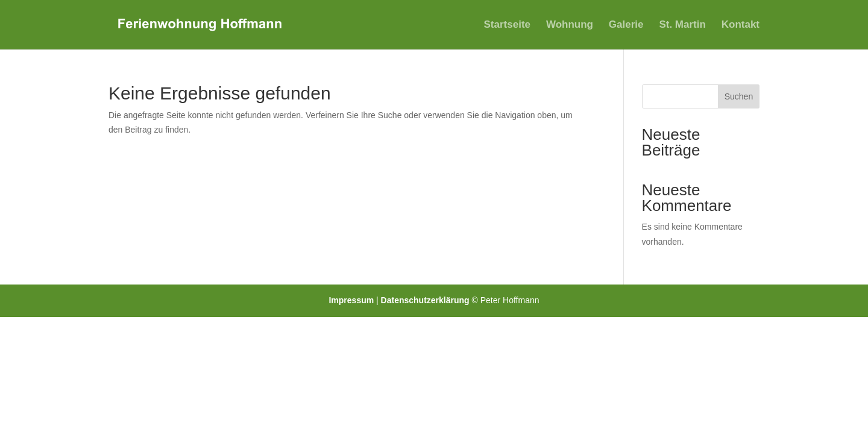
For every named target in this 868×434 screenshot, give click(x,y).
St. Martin (682, 25)
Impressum (352, 300)
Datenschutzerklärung (426, 300)
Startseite (507, 25)
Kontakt (741, 25)
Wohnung (570, 25)
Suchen (739, 96)
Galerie (626, 25)
